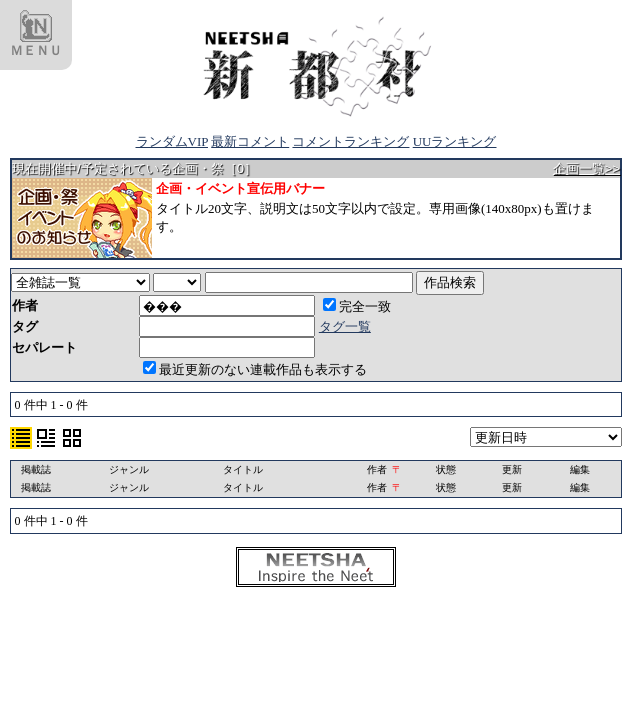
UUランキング (455, 141)
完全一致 (357, 306)
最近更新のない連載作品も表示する (255, 369)
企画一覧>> (586, 168)
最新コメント (250, 141)
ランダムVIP (172, 141)
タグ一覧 (345, 326)
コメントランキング (350, 141)
